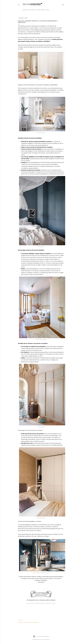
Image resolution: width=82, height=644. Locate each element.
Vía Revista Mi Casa (41, 340)
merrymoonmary (46, 639)
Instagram (47, 603)
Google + (53, 603)
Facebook (29, 603)
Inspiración (36, 622)
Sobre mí (33, 10)
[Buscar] (63, 4)
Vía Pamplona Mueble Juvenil (41, 573)
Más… (48, 10)
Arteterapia (41, 10)
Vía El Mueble (41, 80)
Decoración (31, 622)
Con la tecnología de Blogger (41, 636)
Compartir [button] (20, 620)
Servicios (26, 10)
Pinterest (40, 603)
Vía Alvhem (41, 247)
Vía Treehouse (41, 133)
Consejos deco (24, 622)
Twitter (35, 603)
